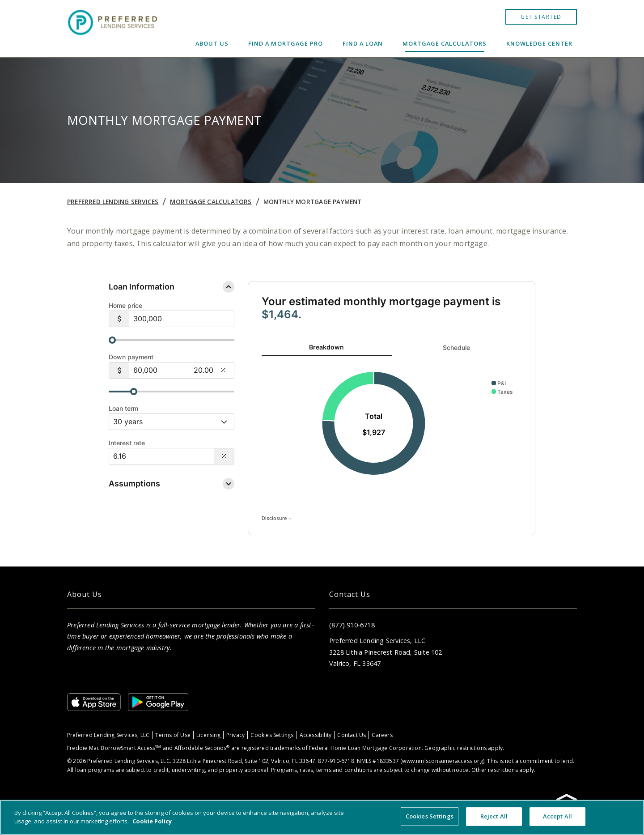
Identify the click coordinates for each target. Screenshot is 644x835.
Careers (382, 735)
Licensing (208, 735)
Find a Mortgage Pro (285, 43)
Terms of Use (173, 735)
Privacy (235, 735)
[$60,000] (159, 370)
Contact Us (352, 735)
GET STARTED (541, 17)
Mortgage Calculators (445, 43)
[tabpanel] (392, 424)
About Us (212, 43)
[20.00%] (203, 370)
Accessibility (316, 735)
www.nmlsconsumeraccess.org (442, 761)
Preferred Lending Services (113, 202)
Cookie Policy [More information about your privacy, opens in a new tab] (152, 821)
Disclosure (277, 518)
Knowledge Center (539, 43)
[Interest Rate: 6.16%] (161, 456)
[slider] (172, 340)
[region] (322, 817)
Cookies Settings (272, 735)
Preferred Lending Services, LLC (108, 735)
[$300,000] (182, 319)
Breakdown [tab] (326, 347)
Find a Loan (363, 43)
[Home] (114, 29)
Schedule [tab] (456, 347)
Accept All (557, 816)
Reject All (494, 816)
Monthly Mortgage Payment (313, 202)
